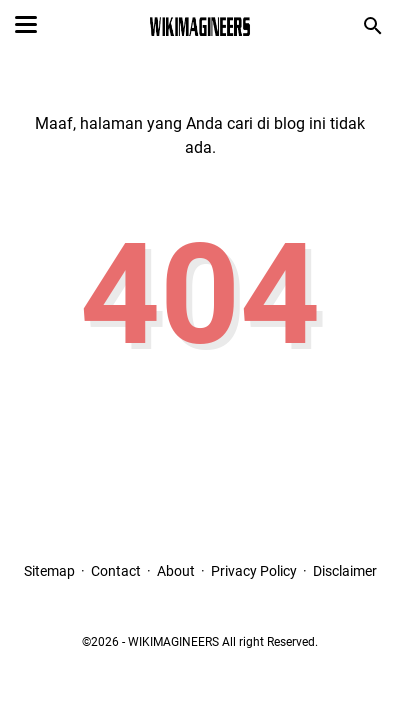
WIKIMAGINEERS (173, 642)
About (176, 571)
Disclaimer (345, 571)
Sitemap (49, 571)
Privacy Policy (254, 571)
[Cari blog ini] (373, 26)
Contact (116, 571)
